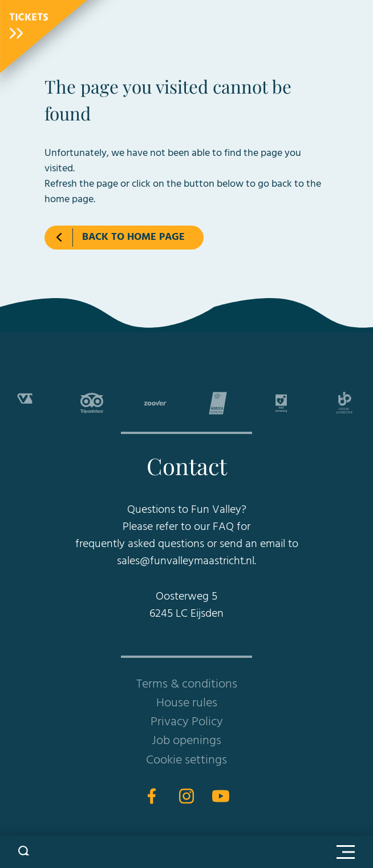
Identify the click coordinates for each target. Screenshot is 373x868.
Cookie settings (186, 760)
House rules (187, 703)
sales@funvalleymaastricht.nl (186, 561)
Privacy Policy (187, 722)
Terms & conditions (187, 684)
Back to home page (133, 237)
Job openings (186, 741)
